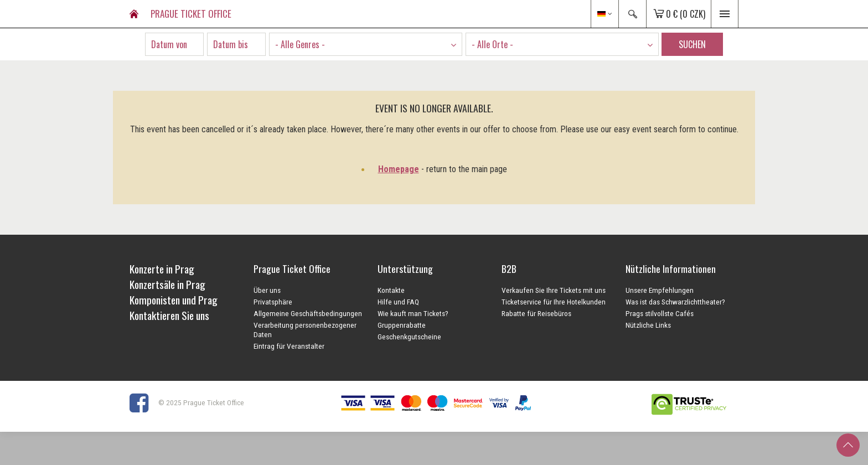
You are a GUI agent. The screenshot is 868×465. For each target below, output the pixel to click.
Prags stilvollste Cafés (660, 313)
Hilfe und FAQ (398, 302)
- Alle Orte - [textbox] (492, 44)
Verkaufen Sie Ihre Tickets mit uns (554, 290)
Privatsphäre (273, 302)
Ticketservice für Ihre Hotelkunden (554, 302)
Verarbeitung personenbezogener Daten (305, 330)
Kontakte (391, 290)
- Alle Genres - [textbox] (300, 44)
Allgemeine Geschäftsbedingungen (308, 313)
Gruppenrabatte (402, 325)
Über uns (267, 290)
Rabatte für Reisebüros (536, 313)
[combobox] (366, 44)
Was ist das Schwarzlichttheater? (675, 302)
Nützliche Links (648, 325)
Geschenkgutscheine (409, 337)
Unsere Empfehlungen (660, 290)
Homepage (399, 169)
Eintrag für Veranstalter (289, 346)
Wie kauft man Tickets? (413, 313)
